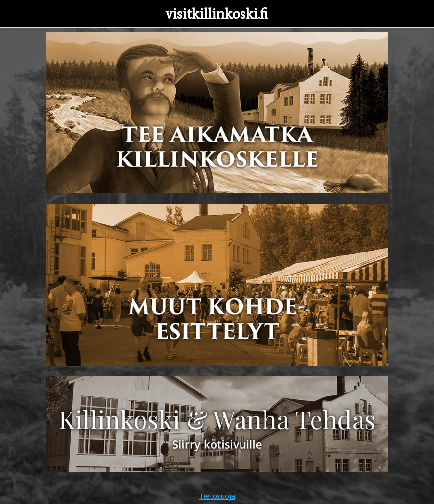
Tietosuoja (217, 496)
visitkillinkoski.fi (217, 13)
